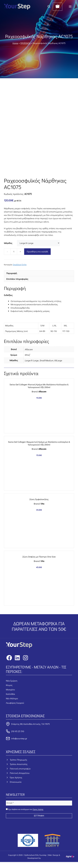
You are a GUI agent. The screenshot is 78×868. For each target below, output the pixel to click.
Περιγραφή (12, 273)
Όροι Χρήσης (16, 777)
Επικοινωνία (16, 782)
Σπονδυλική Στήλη (20, 265)
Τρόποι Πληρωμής (19, 760)
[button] (49, 7)
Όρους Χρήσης (38, 809)
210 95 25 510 (18, 731)
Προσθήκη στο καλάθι (37, 252)
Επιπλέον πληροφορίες (17, 279)
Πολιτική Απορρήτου (20, 773)
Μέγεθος (8, 243)
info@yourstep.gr (19, 738)
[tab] (39, 273)
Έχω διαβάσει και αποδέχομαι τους (25, 809)
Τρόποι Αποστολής (19, 764)
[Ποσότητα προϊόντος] (14, 252)
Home (15, 43)
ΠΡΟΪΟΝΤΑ (25, 43)
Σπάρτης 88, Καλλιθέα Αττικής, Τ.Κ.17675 (30, 724)
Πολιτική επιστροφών (20, 769)
